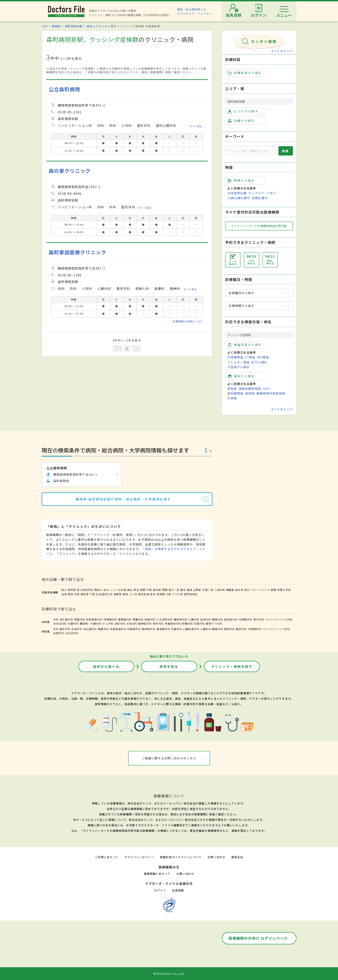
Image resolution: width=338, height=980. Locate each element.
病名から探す (241, 376)
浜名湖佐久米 (104, 594)
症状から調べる (106, 666)
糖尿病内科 (181, 619)
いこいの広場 (118, 590)
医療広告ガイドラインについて (181, 857)
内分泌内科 (60, 623)
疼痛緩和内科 (173, 623)
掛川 (64, 590)
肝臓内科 (188, 623)
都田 (274, 590)
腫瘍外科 (218, 629)
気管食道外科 (118, 629)
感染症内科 (231, 619)
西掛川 (98, 590)
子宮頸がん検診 (239, 367)
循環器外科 (163, 629)
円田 (165, 590)
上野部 (197, 590)
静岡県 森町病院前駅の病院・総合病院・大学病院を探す (123, 499)
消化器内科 (66, 619)
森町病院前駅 (74, 26)
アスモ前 (178, 594)
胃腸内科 (80, 619)
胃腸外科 (103, 629)
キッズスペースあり (262, 193)
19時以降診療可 (239, 198)
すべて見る (196, 126)
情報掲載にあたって (157, 874)
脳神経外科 (149, 629)
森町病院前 (191, 594)
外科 (56, 629)
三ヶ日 (133, 594)
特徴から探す (241, 181)
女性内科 (132, 623)
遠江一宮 (174, 590)
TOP (45, 26)
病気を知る (169, 666)
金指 (64, 594)
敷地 (183, 590)
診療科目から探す (245, 73)
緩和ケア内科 (214, 623)
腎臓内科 (138, 619)
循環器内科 (125, 619)
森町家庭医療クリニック (78, 252)
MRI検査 (263, 357)
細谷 (130, 590)
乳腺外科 (177, 629)
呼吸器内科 (110, 619)
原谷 (136, 590)
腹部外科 (241, 629)
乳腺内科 (199, 623)
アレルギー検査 (239, 362)
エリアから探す (243, 111)
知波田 (161, 594)
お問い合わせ (216, 857)
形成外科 (77, 629)
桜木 (106, 590)
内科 (56, 619)
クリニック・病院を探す (232, 666)
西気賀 (85, 594)
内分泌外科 (72, 633)
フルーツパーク (260, 590)
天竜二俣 (208, 590)
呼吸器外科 (134, 629)
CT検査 (250, 357)
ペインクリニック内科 (279, 619)
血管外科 (59, 633)
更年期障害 (235, 393)
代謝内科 (73, 623)
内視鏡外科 (255, 629)
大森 (168, 594)
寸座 (92, 594)
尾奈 (153, 594)
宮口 (247, 590)
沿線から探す (241, 121)
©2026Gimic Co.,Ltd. (169, 974)
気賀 (77, 594)
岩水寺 (239, 590)
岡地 (71, 594)
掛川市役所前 (85, 590)
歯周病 (250, 393)
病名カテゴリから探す (102, 26)
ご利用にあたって (107, 857)
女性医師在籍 (237, 193)
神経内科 (150, 619)
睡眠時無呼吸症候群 (271, 393)
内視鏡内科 (246, 619)
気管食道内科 (94, 619)
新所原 (72, 590)
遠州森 (157, 590)
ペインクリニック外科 (276, 629)
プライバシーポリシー (139, 857)
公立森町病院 (64, 89)
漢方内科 (259, 619)
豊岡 (189, 590)
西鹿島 (230, 590)
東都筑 (118, 594)
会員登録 (178, 890)
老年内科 (158, 623)
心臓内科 (194, 619)
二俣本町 (220, 590)
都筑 (125, 594)
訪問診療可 (260, 198)
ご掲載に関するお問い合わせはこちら (169, 758)
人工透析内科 (165, 619)
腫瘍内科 (218, 619)
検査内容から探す (245, 345)
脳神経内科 (145, 623)
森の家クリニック (70, 171)
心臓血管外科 (191, 629)
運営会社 (237, 857)
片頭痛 (232, 398)
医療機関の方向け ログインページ (258, 938)
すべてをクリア (282, 51)
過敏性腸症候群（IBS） (256, 389)
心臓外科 (206, 629)
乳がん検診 (259, 362)
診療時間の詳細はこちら (188, 321)
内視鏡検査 (235, 357)
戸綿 (149, 590)
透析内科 (120, 623)
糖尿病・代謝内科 (91, 623)
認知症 (232, 389)
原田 (143, 590)
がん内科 (108, 623)
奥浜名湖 (144, 594)
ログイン (160, 890)
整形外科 (65, 629)
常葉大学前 (284, 590)
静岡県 (56, 26)
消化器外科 (90, 629)
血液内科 (206, 619)
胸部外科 (230, 629)
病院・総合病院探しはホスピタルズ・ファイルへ (194, 11)
